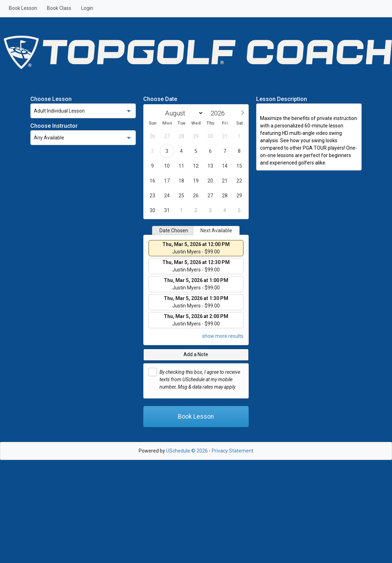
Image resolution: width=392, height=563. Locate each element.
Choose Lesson (51, 99)
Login (87, 8)
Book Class (59, 8)
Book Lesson (23, 8)
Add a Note (196, 354)
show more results (223, 336)
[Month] (183, 113)
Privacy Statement (233, 451)
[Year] (219, 113)
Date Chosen (174, 230)
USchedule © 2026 (187, 451)
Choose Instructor (54, 126)
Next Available (216, 230)
